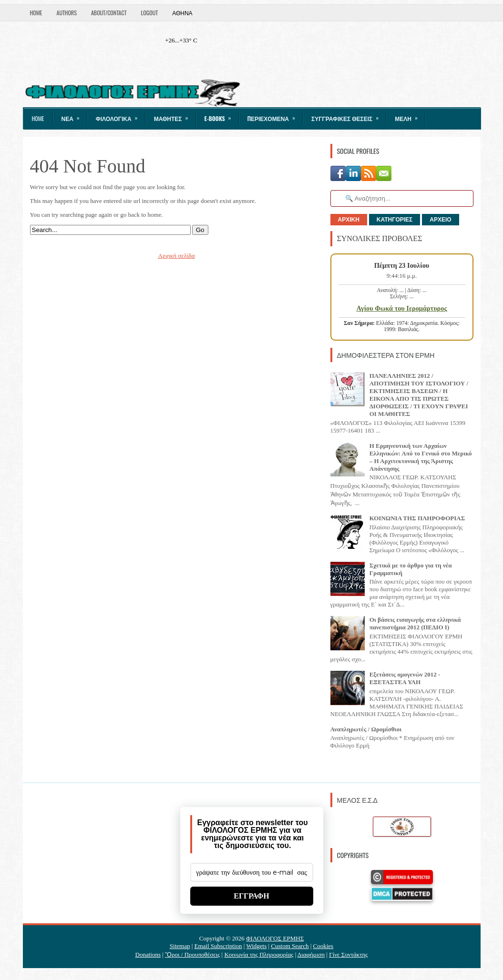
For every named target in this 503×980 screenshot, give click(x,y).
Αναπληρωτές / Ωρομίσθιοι (366, 729)
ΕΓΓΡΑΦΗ (251, 896)
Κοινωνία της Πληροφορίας (259, 955)
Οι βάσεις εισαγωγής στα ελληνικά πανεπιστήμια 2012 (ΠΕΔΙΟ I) (415, 623)
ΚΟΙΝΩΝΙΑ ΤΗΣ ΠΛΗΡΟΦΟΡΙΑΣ (417, 518)
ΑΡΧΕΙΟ (440, 220)
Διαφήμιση (311, 955)
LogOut (150, 13)
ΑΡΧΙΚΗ (349, 220)
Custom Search (290, 946)
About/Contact (109, 13)
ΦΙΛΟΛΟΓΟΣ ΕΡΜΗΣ (275, 938)
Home (36, 13)
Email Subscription (218, 946)
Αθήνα (182, 13)
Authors (67, 13)
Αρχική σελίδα (177, 256)
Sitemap (180, 946)
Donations (148, 955)
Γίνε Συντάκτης (348, 955)
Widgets (256, 946)
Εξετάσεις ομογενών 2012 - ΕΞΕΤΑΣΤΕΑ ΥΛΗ (405, 678)
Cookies (323, 946)
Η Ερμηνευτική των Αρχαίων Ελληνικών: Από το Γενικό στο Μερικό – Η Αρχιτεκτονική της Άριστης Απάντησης (421, 457)
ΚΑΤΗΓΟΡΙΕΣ (395, 220)
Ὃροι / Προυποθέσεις (192, 955)
